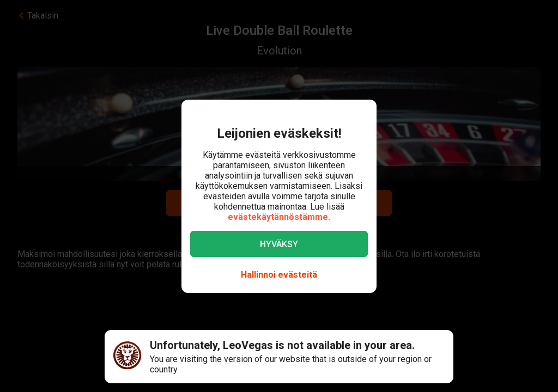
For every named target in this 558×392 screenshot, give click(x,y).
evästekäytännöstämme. (279, 217)
